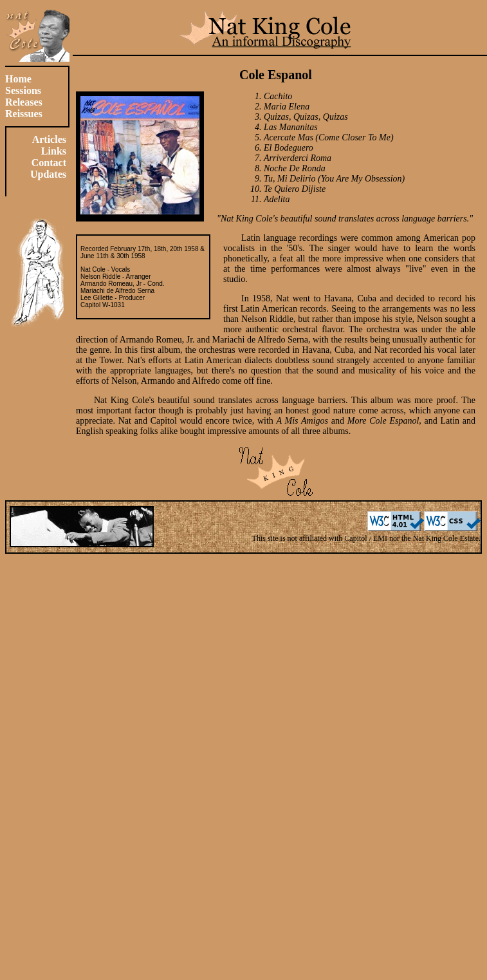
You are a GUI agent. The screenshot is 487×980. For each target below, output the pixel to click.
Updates (48, 174)
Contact (49, 163)
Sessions (23, 90)
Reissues (24, 114)
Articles (49, 139)
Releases (24, 102)
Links (54, 151)
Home (18, 79)
